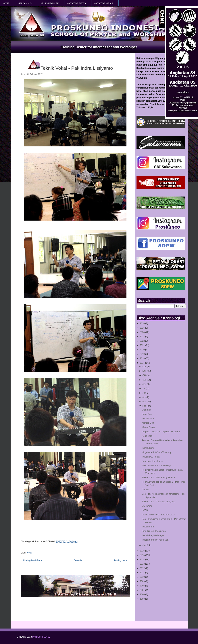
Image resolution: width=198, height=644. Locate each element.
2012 (143, 568)
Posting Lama (121, 560)
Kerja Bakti (147, 436)
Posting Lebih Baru (33, 560)
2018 (143, 358)
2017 (143, 363)
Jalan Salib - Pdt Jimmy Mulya (156, 466)
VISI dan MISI (25, 3)
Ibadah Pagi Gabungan (153, 535)
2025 (143, 328)
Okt (144, 375)
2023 (143, 337)
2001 (143, 590)
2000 (143, 594)
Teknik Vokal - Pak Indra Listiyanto (158, 502)
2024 (143, 332)
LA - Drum (147, 506)
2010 (143, 577)
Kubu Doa (147, 414)
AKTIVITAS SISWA (76, 3)
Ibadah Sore (148, 419)
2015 (143, 555)
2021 (143, 345)
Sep (145, 380)
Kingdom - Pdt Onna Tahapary (156, 452)
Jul (144, 388)
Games (145, 490)
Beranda (78, 560)
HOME (6, 3)
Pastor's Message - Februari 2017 (158, 515)
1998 (143, 599)
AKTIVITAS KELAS (103, 3)
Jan (144, 545)
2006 (143, 586)
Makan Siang (148, 427)
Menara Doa (148, 423)
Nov (145, 371)
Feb (145, 406)
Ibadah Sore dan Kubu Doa (155, 540)
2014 (143, 559)
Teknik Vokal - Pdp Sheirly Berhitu (158, 478)
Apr (144, 397)
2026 (143, 323)
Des (145, 367)
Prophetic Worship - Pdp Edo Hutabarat (161, 432)
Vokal (30, 553)
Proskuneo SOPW (41, 637)
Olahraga (146, 410)
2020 (143, 350)
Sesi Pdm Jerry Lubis (152, 461)
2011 (143, 573)
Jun (144, 393)
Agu (145, 384)
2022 (143, 341)
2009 (143, 581)
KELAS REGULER (50, 3)
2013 (143, 564)
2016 (143, 551)
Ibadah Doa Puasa (151, 457)
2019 (143, 354)
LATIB (145, 510)
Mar (145, 402)
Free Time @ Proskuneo (154, 531)
